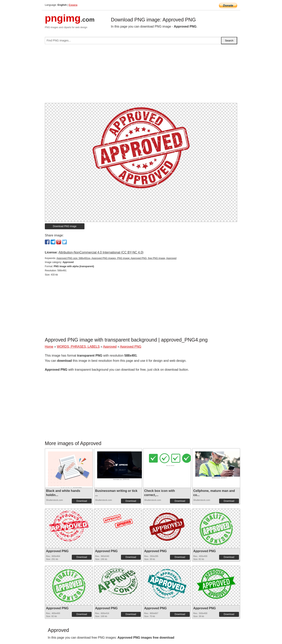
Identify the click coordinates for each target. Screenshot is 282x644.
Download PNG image (65, 226)
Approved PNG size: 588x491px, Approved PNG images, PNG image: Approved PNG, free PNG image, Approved (117, 258)
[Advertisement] (141, 75)
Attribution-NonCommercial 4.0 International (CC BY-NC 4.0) (101, 252)
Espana (73, 5)
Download (82, 501)
